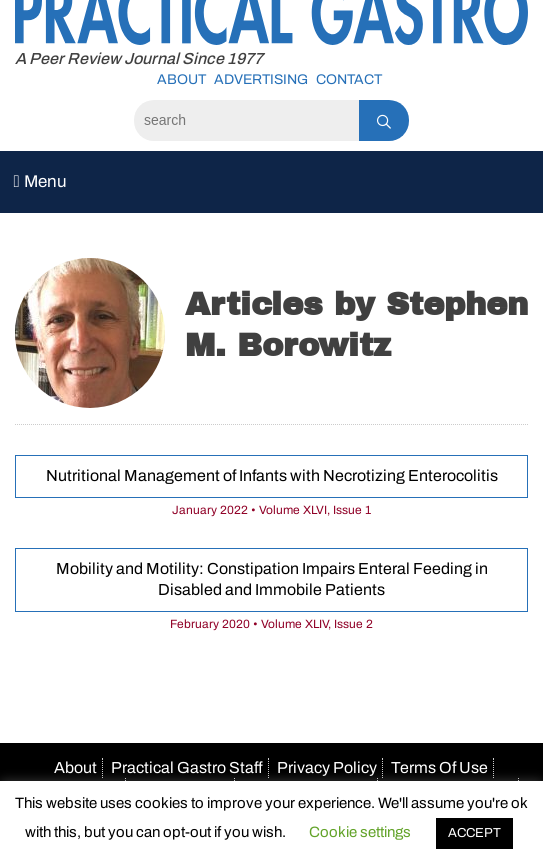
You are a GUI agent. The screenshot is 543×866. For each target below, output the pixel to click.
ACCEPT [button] (474, 833)
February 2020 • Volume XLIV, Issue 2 (271, 624)
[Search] (246, 120)
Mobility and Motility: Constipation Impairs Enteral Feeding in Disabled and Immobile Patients (272, 579)
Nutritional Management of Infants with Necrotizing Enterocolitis (272, 475)
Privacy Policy (327, 767)
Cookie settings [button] (360, 832)
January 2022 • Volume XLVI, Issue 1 (271, 510)
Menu (40, 181)
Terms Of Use (439, 767)
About (181, 79)
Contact (349, 79)
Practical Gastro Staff (187, 767)
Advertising (261, 79)
